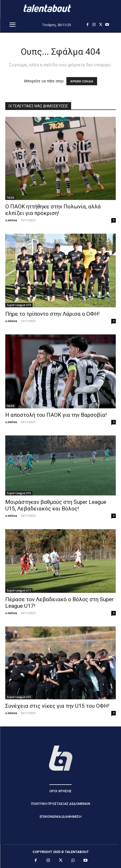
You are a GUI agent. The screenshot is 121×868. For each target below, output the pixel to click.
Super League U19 (19, 305)
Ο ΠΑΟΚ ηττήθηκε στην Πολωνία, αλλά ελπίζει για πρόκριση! (53, 210)
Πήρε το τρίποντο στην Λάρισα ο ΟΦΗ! (52, 314)
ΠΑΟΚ (10, 198)
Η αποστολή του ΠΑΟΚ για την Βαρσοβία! (56, 415)
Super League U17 (19, 590)
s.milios (11, 220)
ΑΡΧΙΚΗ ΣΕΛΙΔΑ (82, 81)
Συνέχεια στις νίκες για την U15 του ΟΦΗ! (57, 706)
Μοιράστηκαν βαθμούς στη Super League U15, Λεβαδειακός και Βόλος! (56, 505)
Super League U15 (19, 493)
